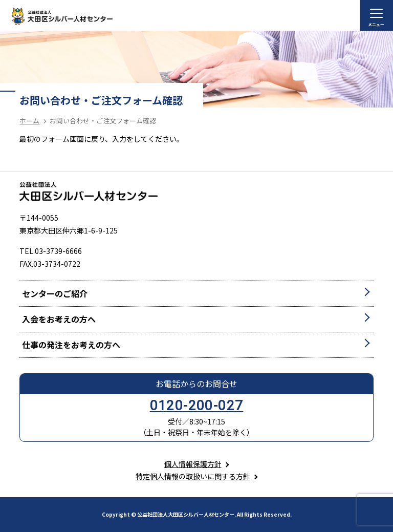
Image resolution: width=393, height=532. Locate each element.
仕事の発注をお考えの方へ (71, 345)
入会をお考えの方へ (59, 319)
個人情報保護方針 (193, 464)
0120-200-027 (197, 406)
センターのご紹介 (55, 293)
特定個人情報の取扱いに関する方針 (193, 476)
